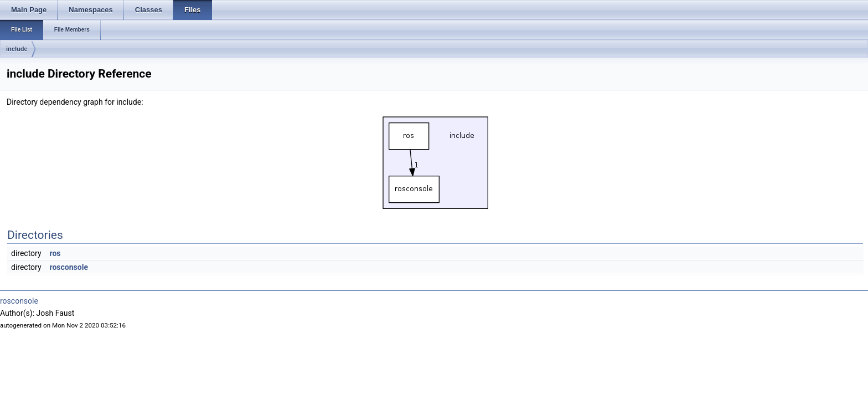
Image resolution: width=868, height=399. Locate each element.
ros (55, 253)
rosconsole (69, 267)
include (17, 49)
